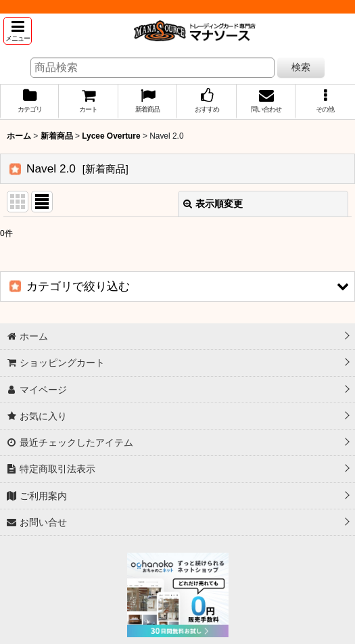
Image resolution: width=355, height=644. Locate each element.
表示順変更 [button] (213, 204)
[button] (18, 31)
